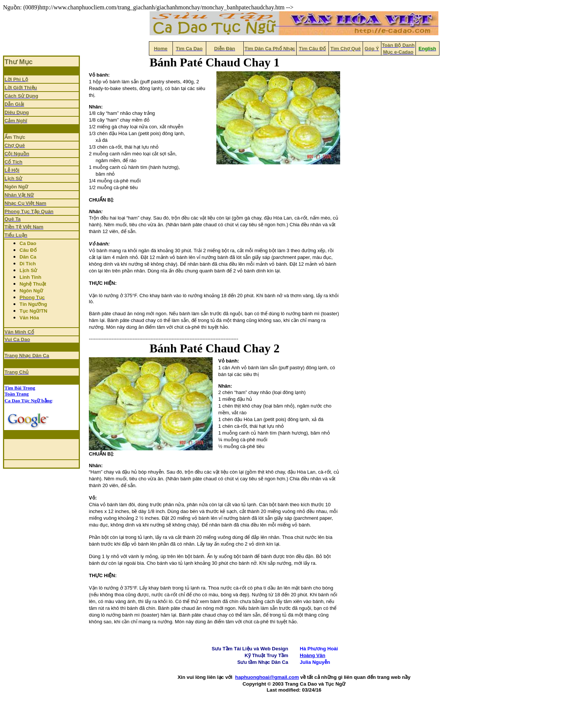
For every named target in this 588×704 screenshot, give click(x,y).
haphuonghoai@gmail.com (267, 677)
